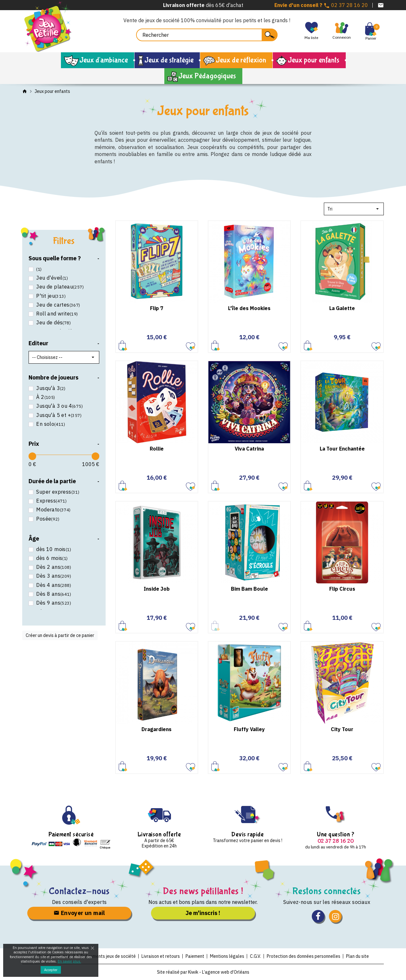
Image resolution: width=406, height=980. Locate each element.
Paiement (195, 956)
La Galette (342, 308)
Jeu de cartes (58, 305)
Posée (47, 519)
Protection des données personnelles (304, 956)
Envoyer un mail (79, 913)
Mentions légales (227, 956)
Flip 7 (157, 308)
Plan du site (357, 956)
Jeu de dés (53, 323)
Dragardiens (157, 729)
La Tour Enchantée (342, 449)
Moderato (53, 510)
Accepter (51, 970)
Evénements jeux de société (108, 956)
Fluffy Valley (249, 729)
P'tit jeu (50, 296)
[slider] (32, 456)
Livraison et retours (161, 956)
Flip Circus (342, 589)
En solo (50, 424)
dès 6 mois (51, 558)
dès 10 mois (53, 549)
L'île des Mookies (249, 308)
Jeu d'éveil (51, 278)
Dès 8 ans (53, 594)
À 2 (45, 397)
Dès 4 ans (53, 585)
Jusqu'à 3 (50, 388)
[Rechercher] (207, 35)
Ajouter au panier (123, 345)
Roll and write (56, 314)
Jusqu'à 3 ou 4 (59, 406)
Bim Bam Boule (249, 589)
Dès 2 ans (53, 567)
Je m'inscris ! (203, 913)
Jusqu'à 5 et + (58, 415)
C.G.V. (255, 956)
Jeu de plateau (59, 287)
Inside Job (157, 589)
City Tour (342, 729)
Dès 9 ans (53, 603)
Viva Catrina (249, 449)
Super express (57, 492)
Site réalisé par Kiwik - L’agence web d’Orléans (203, 972)
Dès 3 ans (53, 576)
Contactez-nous (79, 891)
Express (51, 501)
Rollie (157, 449)
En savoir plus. (69, 961)
